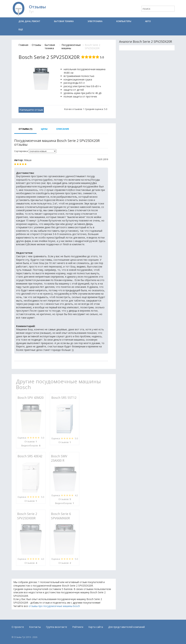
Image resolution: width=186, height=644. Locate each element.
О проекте (18, 627)
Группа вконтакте (57, 627)
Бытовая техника (64, 21)
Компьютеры (124, 21)
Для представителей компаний (126, 627)
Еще (21, 29)
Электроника (95, 21)
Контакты (35, 627)
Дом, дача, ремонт (29, 21)
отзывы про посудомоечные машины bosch (54, 606)
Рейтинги (78, 627)
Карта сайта (96, 627)
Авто (148, 21)
